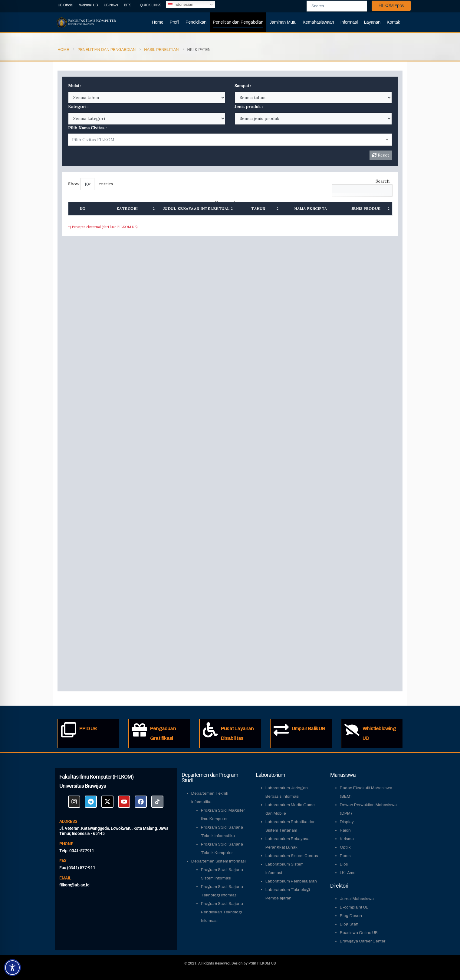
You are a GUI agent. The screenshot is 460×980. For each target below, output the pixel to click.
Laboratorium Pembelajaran (291, 881)
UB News (111, 5)
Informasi (349, 22)
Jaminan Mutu (283, 22)
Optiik (345, 847)
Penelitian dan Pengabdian (238, 22)
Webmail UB (88, 5)
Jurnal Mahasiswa (357, 899)
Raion (345, 830)
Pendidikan (196, 22)
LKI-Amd (348, 873)
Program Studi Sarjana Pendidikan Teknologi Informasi (222, 912)
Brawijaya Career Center (363, 941)
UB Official (66, 5)
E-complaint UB (354, 907)
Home (158, 22)
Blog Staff (349, 924)
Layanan (372, 22)
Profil (174, 22)
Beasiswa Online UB (359, 933)
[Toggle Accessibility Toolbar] (12, 968)
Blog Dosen (351, 916)
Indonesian (181, 5)
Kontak (393, 22)
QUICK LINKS (151, 5)
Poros (345, 856)
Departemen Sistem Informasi (218, 861)
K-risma (347, 839)
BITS (128, 5)
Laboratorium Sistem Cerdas (292, 856)
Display (347, 822)
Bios (344, 864)
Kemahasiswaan (318, 22)
